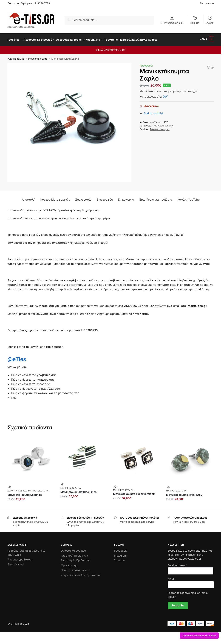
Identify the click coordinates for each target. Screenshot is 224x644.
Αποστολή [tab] (29, 198)
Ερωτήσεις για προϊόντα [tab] (156, 198)
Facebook (120, 549)
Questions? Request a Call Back (199, 636)
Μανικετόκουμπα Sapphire (25, 493)
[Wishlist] (153, 111)
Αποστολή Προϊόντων (74, 554)
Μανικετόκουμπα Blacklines (78, 490)
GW (165, 95)
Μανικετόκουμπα (38, 57)
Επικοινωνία (207, 3)
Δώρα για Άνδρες (17, 489)
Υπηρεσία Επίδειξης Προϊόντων (81, 573)
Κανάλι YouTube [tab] (188, 198)
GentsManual (16, 563)
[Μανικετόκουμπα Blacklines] (209, 65)
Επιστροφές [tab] (105, 198)
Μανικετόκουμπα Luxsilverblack (134, 492)
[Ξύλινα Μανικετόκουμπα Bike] (212, 65)
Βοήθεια (195, 23)
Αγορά (210, 23)
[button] (207, 39)
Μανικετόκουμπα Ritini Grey (184, 493)
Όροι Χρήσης (69, 563)
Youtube (119, 558)
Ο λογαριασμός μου (172, 23)
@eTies (17, 357)
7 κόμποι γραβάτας (19, 558)
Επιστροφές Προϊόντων (76, 558)
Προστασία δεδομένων (75, 568)
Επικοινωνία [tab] (126, 198)
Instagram (120, 554)
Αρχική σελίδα (16, 57)
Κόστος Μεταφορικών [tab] (55, 198)
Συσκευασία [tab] (83, 198)
